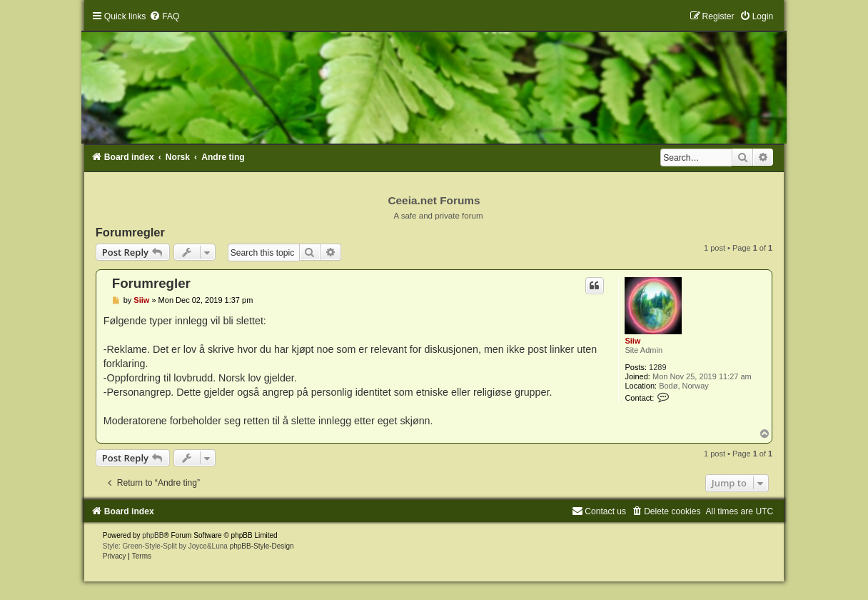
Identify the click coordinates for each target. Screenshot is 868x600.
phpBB (153, 535)
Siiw (632, 341)
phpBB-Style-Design (262, 546)
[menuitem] (164, 16)
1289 (657, 367)
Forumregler (130, 232)
